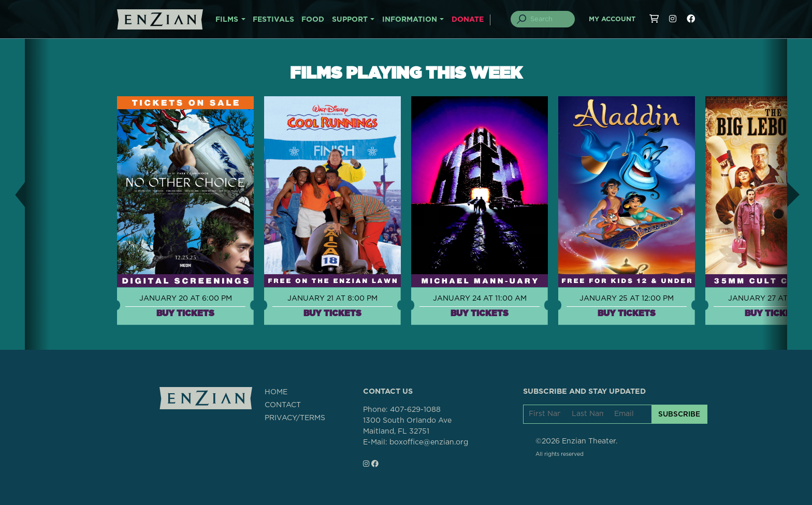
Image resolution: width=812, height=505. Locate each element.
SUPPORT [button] (350, 20)
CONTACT (283, 405)
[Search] (549, 19)
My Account (612, 19)
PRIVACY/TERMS (295, 418)
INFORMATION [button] (410, 20)
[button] (12, 194)
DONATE (468, 20)
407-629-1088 (415, 410)
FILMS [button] (227, 20)
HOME (276, 392)
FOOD (313, 20)
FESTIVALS (273, 20)
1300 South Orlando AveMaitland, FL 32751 (407, 426)
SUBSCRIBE (679, 414)
